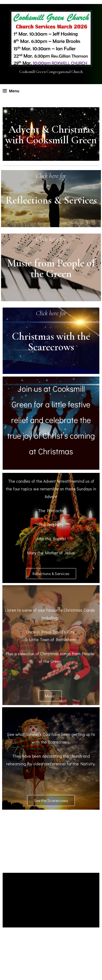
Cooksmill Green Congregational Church (51, 72)
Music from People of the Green (51, 267)
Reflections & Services (51, 200)
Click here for (51, 176)
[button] (51, 572)
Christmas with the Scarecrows (51, 340)
